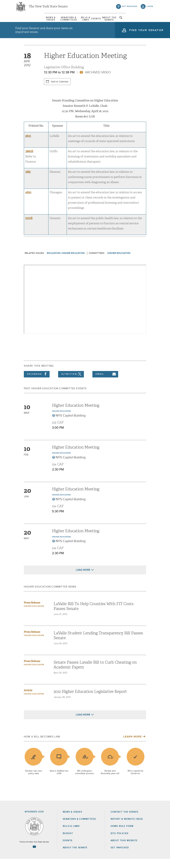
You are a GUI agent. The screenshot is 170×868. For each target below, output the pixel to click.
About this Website (124, 850)
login (150, 8)
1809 (28, 145)
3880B (29, 160)
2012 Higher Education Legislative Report (90, 701)
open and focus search (150, 21)
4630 (28, 202)
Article (28, 699)
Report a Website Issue (127, 828)
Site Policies (120, 842)
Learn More (132, 746)
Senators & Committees (57, 21)
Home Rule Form (122, 835)
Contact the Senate (125, 821)
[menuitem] (25, 21)
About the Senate (75, 857)
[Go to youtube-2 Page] (34, 856)
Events (106, 21)
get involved (130, 8)
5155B (29, 227)
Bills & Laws (87, 21)
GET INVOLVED (120, 857)
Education (54, 262)
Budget (68, 842)
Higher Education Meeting (76, 414)
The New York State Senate (48, 8)
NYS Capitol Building (71, 425)
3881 (28, 181)
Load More (83, 579)
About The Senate (128, 21)
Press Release (32, 612)
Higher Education (73, 262)
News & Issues (25, 21)
